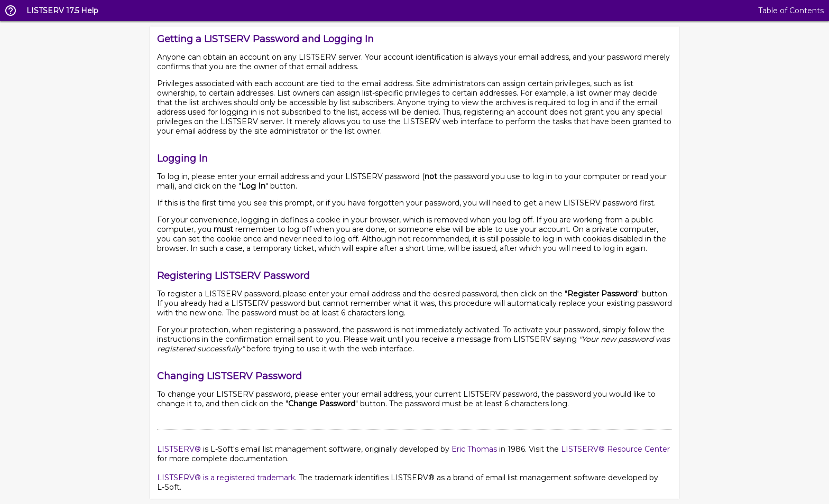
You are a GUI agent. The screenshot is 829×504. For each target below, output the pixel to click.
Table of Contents (791, 11)
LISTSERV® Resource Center (615, 449)
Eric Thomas (474, 449)
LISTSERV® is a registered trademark (226, 478)
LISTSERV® (179, 449)
